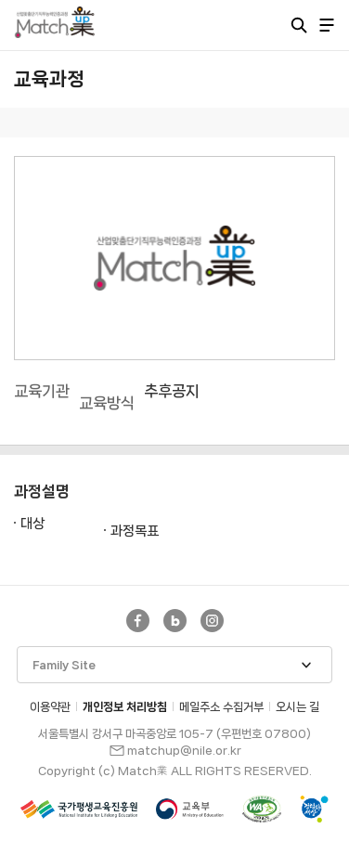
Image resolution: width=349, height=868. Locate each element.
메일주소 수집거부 (221, 707)
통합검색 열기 (299, 25)
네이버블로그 (175, 621)
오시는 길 (297, 707)
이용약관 (50, 707)
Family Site (64, 665)
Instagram (212, 621)
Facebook (138, 621)
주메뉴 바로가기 (0, 0)
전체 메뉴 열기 (327, 25)
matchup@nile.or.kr (184, 751)
